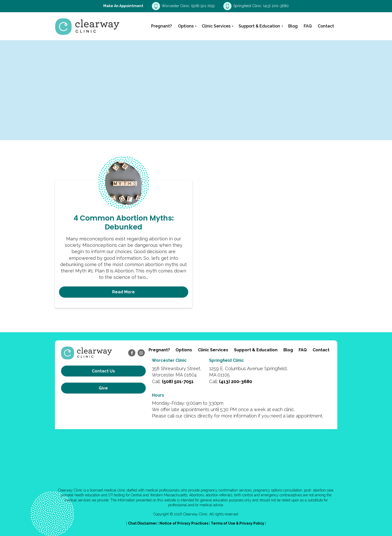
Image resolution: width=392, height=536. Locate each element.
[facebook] (132, 353)
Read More (124, 292)
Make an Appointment (123, 6)
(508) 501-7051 (203, 6)
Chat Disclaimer (143, 523)
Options (186, 26)
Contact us (103, 371)
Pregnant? (162, 26)
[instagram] (141, 353)
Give (103, 388)
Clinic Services (216, 26)
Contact (326, 26)
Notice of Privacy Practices (184, 523)
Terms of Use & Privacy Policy (238, 523)
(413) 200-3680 (276, 6)
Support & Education (259, 26)
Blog (293, 26)
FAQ (308, 26)
